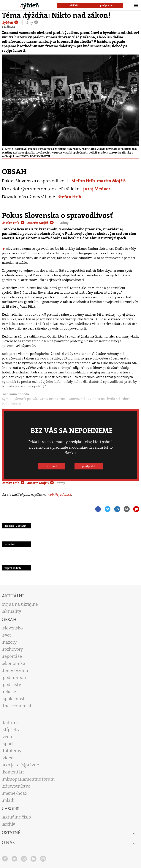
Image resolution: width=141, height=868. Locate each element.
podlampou (14, 677)
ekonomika (14, 663)
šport (8, 744)
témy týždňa (15, 670)
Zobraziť (21, 526)
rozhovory (13, 649)
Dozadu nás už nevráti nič (28, 197)
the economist (17, 706)
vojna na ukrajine (20, 604)
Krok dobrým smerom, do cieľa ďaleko (41, 189)
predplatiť (89, 466)
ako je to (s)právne (21, 765)
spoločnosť (14, 699)
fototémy (12, 751)
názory (10, 642)
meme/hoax (15, 793)
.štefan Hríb (83, 181)
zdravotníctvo (17, 786)
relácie (9, 692)
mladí (9, 800)
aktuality (12, 611)
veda (7, 737)
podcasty (12, 685)
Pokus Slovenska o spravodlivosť (35, 181)
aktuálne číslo (17, 817)
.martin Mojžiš (111, 181)
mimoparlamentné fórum (29, 779)
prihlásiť (52, 466)
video (8, 758)
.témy (29, 23)
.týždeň (8, 23)
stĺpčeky (11, 730)
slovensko (13, 628)
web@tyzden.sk (59, 495)
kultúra (10, 722)
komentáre (14, 772)
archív (9, 824)
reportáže (12, 656)
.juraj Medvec (96, 189)
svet (7, 635)
